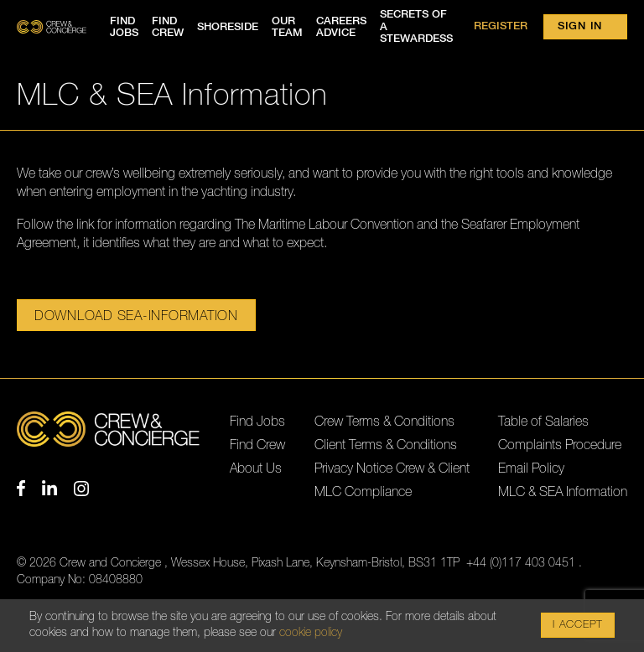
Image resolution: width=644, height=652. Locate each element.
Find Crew (257, 445)
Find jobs (124, 27)
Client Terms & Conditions (386, 445)
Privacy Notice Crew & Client (392, 468)
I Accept (578, 626)
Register (501, 26)
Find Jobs (257, 422)
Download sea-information (136, 316)
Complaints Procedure (560, 445)
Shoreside (228, 27)
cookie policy (311, 634)
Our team (287, 27)
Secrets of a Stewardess (416, 27)
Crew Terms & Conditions (384, 422)
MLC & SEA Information (563, 492)
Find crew (168, 27)
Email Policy (531, 468)
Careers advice (341, 27)
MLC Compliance (363, 492)
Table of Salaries (543, 422)
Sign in (580, 26)
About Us (256, 468)
